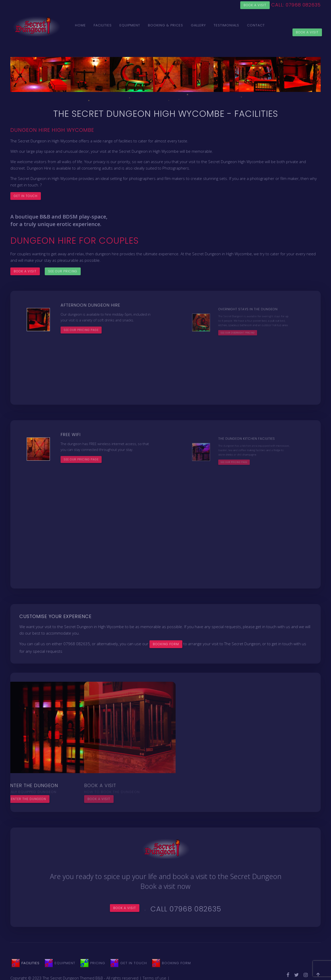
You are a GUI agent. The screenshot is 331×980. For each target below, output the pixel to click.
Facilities (103, 25)
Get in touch (26, 196)
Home (80, 25)
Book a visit (255, 5)
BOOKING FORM (166, 644)
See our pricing (63, 271)
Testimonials (226, 25)
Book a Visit (307, 32)
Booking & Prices (165, 25)
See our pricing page (87, 325)
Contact (256, 25)
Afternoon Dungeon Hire (90, 317)
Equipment (130, 25)
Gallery (198, 25)
